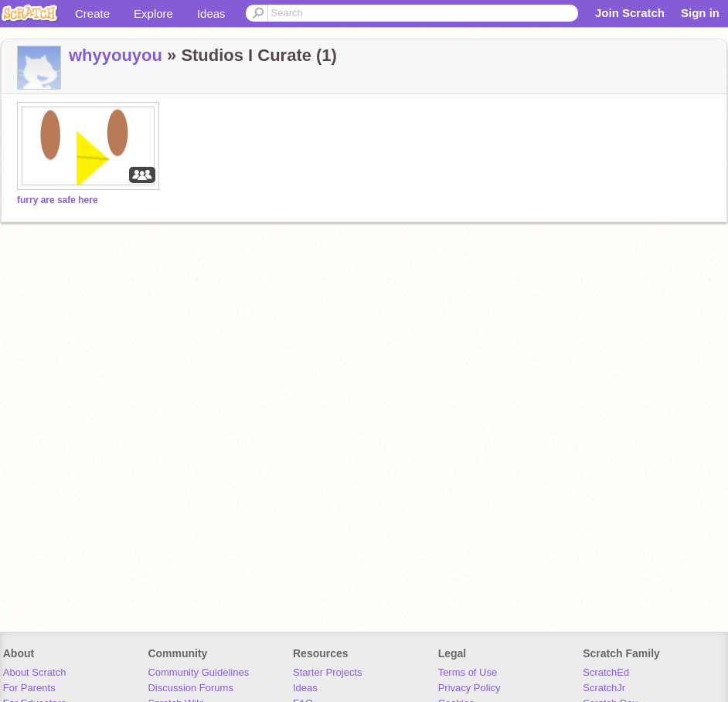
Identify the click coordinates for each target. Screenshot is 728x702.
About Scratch (35, 672)
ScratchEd (606, 672)
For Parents (29, 688)
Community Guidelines (198, 672)
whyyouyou (116, 55)
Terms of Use (468, 672)
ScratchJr (604, 688)
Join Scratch (630, 13)
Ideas (211, 14)
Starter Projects (328, 672)
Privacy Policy (469, 688)
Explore (153, 14)
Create (92, 14)
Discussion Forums (191, 688)
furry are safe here (58, 200)
